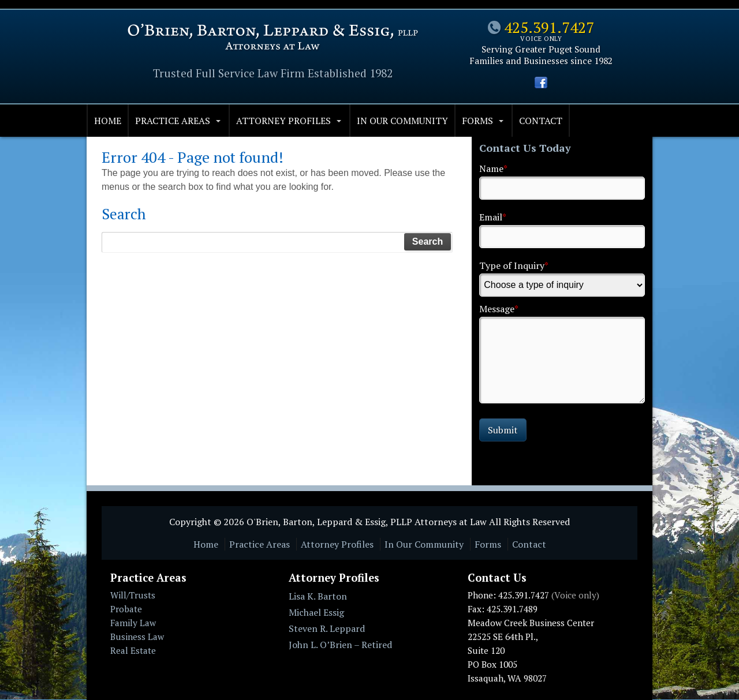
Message (499, 309)
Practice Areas (173, 121)
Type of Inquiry (514, 265)
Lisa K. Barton (318, 596)
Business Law (137, 637)
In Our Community (402, 121)
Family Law (133, 623)
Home (108, 121)
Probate (126, 609)
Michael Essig (316, 612)
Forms (477, 121)
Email (493, 217)
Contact (541, 121)
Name (493, 169)
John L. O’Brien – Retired (340, 645)
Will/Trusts (133, 595)
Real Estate (133, 650)
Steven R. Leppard (327, 628)
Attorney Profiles (283, 121)
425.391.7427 (549, 27)
